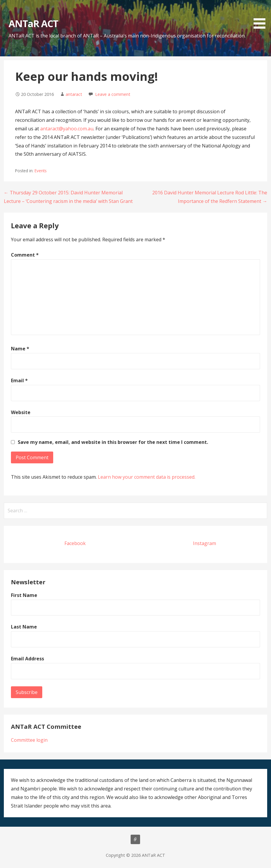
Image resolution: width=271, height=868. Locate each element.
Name (20, 349)
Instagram (205, 543)
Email (19, 380)
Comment (25, 255)
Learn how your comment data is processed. (147, 477)
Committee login (29, 740)
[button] (262, 15)
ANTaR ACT (33, 23)
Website (21, 412)
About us (135, 839)
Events (41, 171)
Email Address (27, 659)
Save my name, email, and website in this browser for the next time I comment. (113, 442)
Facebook (75, 543)
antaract (74, 94)
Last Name (24, 627)
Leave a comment (113, 94)
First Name (24, 595)
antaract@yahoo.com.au (67, 129)
